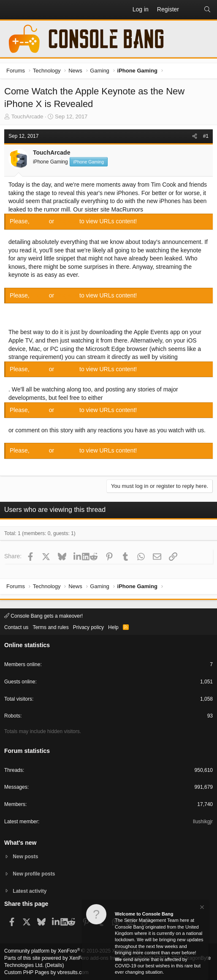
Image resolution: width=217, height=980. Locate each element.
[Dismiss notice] (201, 909)
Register (68, 221)
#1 (206, 136)
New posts (25, 857)
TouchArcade (27, 116)
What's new (20, 843)
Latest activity (30, 891)
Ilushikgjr (203, 822)
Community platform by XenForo (73, 951)
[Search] (207, 10)
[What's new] (191, 10)
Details (55, 965)
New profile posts (34, 874)
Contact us (16, 627)
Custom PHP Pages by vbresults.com (46, 972)
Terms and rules (50, 627)
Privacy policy (88, 627)
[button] (11, 10)
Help (113, 627)
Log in (40, 221)
